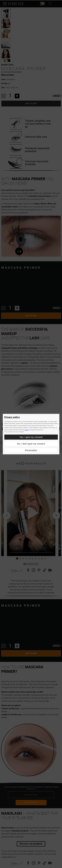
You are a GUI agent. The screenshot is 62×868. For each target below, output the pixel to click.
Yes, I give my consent (31, 437)
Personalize (31, 450)
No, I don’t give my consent (31, 444)
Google (27, 430)
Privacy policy (12, 417)
